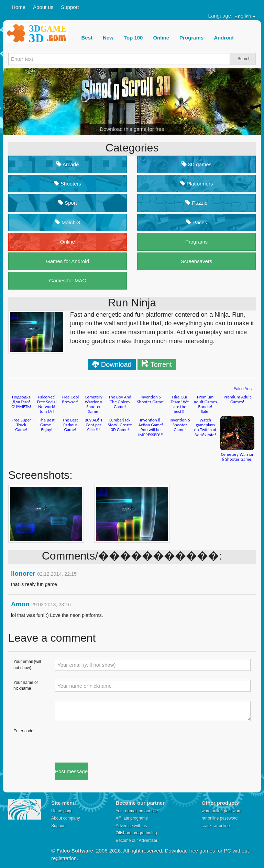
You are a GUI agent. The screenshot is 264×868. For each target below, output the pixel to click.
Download (116, 364)
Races (197, 222)
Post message (71, 771)
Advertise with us (131, 826)
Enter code (23, 731)
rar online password (220, 818)
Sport (68, 203)
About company (65, 818)
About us (43, 7)
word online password (222, 811)
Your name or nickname (26, 685)
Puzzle (196, 203)
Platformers (197, 184)
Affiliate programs (132, 818)
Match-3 (68, 222)
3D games (197, 164)
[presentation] (107, 742)
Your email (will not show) (27, 664)
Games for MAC (68, 280)
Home (19, 7)
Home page (62, 811)
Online (68, 242)
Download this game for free (132, 129)
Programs (196, 242)
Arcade (68, 164)
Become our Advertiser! (137, 841)
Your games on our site (137, 811)
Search (244, 59)
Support (70, 7)
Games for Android (68, 261)
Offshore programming (136, 833)
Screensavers (197, 261)
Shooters (68, 184)
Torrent (161, 364)
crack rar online (216, 826)
